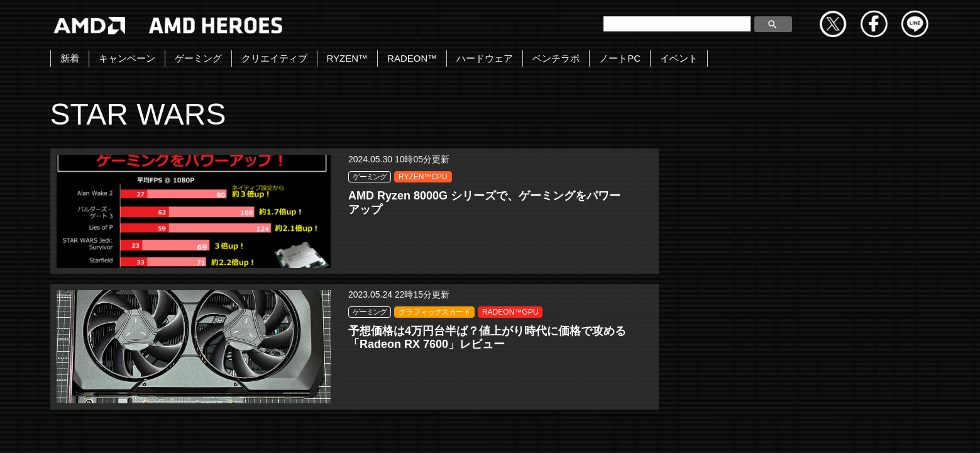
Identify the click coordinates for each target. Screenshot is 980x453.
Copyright (447, 429)
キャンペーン (127, 58)
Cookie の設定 (902, 429)
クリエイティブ (274, 58)
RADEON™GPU (518, 206)
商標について (724, 429)
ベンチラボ (556, 58)
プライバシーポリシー (537, 429)
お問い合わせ (375, 429)
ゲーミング (198, 58)
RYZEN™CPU (265, 177)
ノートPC (620, 58)
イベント (679, 58)
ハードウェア (485, 58)
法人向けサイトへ (812, 429)
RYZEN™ (348, 58)
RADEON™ (412, 58)
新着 (70, 58)
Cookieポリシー (639, 429)
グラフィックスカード (526, 191)
